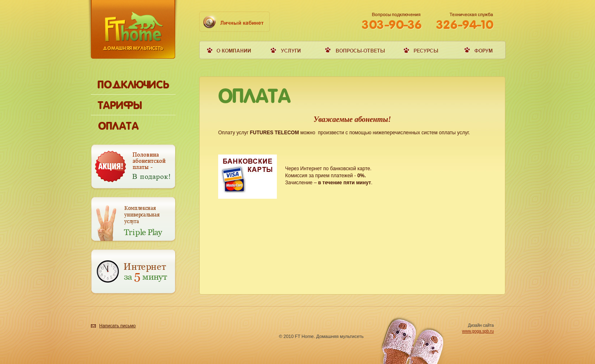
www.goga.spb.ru (478, 331)
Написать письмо (117, 326)
